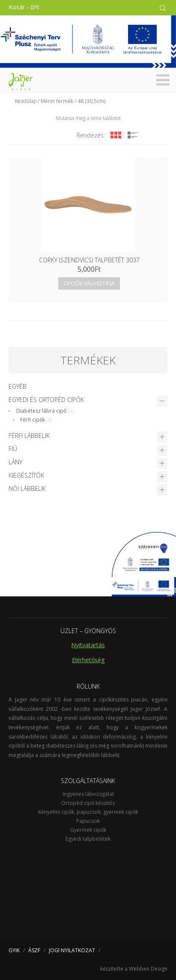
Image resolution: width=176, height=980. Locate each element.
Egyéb (18, 386)
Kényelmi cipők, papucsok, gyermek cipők (88, 812)
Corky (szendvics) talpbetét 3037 (89, 260)
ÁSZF (34, 950)
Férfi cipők (33, 420)
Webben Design (148, 969)
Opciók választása (89, 283)
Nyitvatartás (88, 645)
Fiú (13, 449)
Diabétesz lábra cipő (41, 411)
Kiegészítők (26, 475)
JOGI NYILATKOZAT (72, 950)
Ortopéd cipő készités (88, 803)
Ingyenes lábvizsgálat (88, 794)
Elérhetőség (88, 660)
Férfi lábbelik (29, 436)
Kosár (24, 7)
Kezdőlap (26, 101)
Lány (15, 462)
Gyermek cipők (88, 830)
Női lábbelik (27, 489)
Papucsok (88, 821)
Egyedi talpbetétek (88, 839)
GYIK (14, 950)
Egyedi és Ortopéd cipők (46, 400)
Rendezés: (91, 135)
